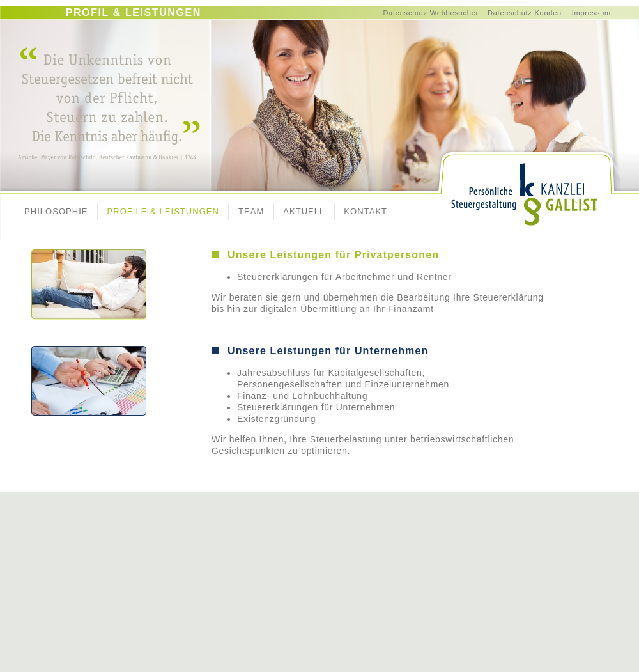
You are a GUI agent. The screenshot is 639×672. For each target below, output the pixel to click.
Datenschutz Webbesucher (431, 13)
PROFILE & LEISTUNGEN (163, 211)
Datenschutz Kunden (525, 13)
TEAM (251, 211)
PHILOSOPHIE (56, 211)
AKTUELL (304, 211)
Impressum (591, 13)
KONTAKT (366, 211)
